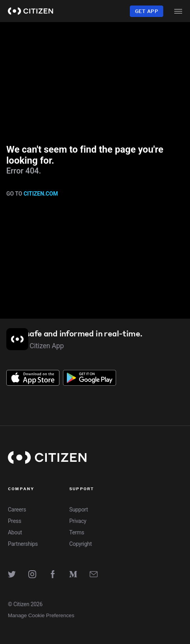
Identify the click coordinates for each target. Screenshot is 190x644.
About (15, 532)
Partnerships (23, 544)
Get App (147, 11)
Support (78, 510)
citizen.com (41, 194)
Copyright (80, 544)
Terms (77, 532)
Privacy (78, 521)
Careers (17, 510)
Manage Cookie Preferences (41, 615)
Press (15, 521)
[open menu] (178, 11)
